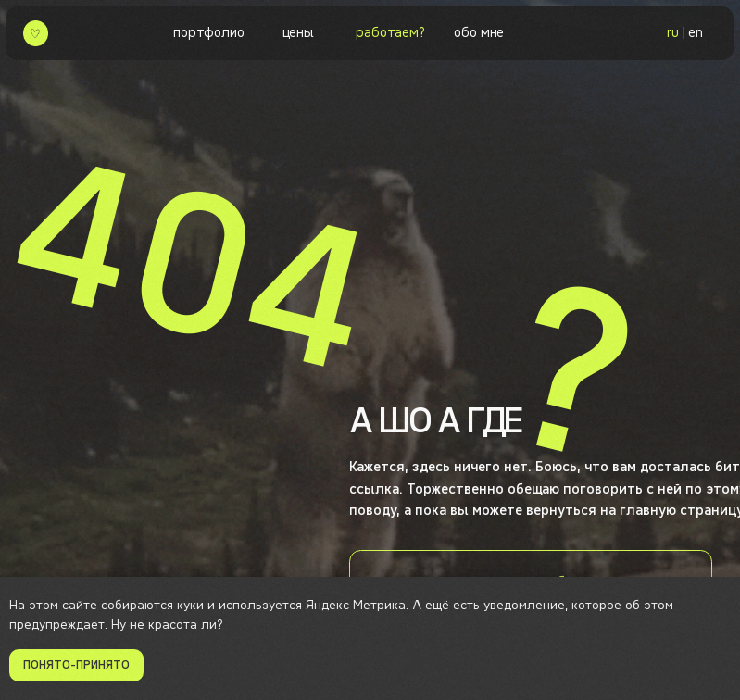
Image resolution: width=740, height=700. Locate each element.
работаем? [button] (390, 32)
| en (685, 32)
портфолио (208, 32)
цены (298, 32)
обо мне (479, 32)
